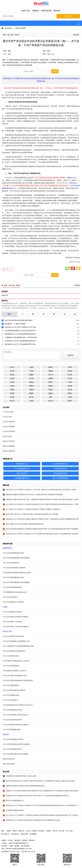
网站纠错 (32, 840)
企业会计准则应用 (9, 422)
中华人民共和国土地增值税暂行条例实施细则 (18, 681)
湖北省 (12, 375)
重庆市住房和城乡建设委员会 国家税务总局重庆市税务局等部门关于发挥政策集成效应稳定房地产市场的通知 (42, 529)
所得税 (5, 607)
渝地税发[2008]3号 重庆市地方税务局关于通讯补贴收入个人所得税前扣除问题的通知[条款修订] (37, 796)
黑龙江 (51, 382)
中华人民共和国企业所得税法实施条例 (15, 617)
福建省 (51, 393)
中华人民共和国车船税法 (11, 685)
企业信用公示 (15, 834)
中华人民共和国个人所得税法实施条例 (15, 627)
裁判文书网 (24, 834)
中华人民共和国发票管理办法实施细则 (15, 754)
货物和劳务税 (7, 548)
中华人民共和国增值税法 (11, 563)
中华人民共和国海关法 (10, 597)
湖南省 (31, 382)
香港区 (70, 393)
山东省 (12, 378)
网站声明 (17, 840)
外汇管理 (61, 831)
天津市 (70, 367)
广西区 (70, 382)
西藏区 (31, 375)
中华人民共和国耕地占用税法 (12, 710)
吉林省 (70, 371)
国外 (51, 397)
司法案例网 (33, 834)
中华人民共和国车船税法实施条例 (14, 690)
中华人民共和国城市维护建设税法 (14, 651)
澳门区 (31, 397)
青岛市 (12, 401)
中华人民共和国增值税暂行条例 (13, 553)
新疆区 (31, 393)
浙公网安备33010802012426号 (11, 852)
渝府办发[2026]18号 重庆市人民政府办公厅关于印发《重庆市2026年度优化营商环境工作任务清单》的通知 (41, 490)
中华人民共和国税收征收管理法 (13, 739)
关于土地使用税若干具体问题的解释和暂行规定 (18, 646)
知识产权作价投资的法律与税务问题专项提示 (19, 320)
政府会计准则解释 (9, 446)
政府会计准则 (7, 436)
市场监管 (34, 831)
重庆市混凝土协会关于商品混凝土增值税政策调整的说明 (25, 524)
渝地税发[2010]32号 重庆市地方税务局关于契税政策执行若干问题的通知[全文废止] (33, 820)
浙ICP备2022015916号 (28, 852)
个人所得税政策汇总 (22, 469)
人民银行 (48, 831)
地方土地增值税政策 (60, 478)
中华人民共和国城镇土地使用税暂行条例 (16, 641)
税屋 (4, 35)
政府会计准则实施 (9, 451)
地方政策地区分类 (60, 473)
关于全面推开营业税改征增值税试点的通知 (17, 573)
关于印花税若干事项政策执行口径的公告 (16, 661)
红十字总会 (69, 831)
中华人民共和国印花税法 (11, 656)
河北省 (12, 371)
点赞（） (9, 269)
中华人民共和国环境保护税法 (12, 720)
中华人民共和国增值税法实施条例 (14, 568)
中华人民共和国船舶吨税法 (12, 730)
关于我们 (10, 840)
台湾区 (12, 397)
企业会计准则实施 (9, 431)
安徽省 (51, 371)
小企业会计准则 (8, 412)
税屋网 (4, 840)
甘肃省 (31, 390)
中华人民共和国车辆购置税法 (12, 587)
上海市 (31, 367)
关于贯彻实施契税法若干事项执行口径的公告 (18, 705)
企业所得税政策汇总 (60, 464)
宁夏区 (12, 390)
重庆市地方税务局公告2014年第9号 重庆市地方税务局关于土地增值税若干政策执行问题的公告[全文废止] (41, 781)
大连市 (70, 397)
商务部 (15, 831)
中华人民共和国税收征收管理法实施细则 (16, 744)
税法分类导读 (22, 473)
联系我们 (25, 840)
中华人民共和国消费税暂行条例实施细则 (16, 582)
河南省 (51, 378)
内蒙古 (51, 390)
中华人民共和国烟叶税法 (11, 695)
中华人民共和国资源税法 (11, 666)
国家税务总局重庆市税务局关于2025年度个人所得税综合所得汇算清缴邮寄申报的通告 (34, 495)
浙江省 (51, 375)
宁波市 (31, 401)
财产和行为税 (7, 631)
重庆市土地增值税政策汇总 (15, 801)
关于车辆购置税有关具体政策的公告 (15, 592)
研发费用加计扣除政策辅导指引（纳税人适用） (22, 776)
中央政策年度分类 (60, 469)
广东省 (31, 371)
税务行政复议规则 (9, 764)
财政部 (9, 831)
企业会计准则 (7, 417)
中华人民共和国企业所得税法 (12, 612)
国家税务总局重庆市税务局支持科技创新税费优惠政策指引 (25, 786)
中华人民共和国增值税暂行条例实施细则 (16, 558)
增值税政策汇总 (22, 464)
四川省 (31, 378)
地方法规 (10, 35)
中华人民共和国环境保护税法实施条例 (15, 725)
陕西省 (31, 386)
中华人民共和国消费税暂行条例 (13, 578)
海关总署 (41, 831)
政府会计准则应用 (9, 441)
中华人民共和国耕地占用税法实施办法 (15, 715)
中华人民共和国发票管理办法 (12, 749)
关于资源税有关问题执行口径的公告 (15, 671)
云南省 (12, 386)
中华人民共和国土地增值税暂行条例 (15, 676)
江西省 (12, 382)
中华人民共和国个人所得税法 (12, 622)
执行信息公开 (5, 834)
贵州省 (70, 386)
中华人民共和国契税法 (10, 700)
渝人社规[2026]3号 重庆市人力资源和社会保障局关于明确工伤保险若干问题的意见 (33, 509)
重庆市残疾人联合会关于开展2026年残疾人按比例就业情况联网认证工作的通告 (32, 514)
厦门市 (51, 401)
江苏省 (70, 375)
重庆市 (17, 35)
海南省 (51, 386)
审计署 (55, 831)
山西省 (70, 390)
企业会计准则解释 (9, 427)
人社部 (28, 831)
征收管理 (6, 734)
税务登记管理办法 (9, 759)
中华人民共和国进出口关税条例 (13, 602)
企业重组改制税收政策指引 (15, 810)
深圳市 (70, 401)
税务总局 (21, 831)
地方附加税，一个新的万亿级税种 (15, 28)
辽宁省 (70, 378)
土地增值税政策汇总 (22, 478)
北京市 (12, 367)
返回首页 (76, 35)
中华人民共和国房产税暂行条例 (13, 636)
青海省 (12, 393)
